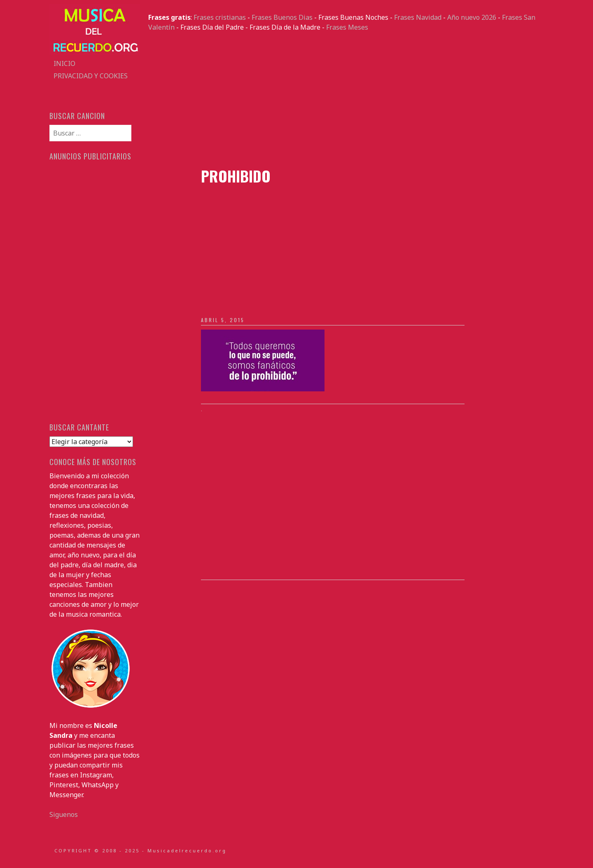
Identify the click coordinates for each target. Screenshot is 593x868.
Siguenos (64, 814)
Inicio (64, 63)
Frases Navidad (418, 17)
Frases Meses (347, 27)
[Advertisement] (346, 100)
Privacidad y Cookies (91, 76)
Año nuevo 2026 (472, 17)
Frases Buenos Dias (282, 17)
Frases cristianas (220, 17)
